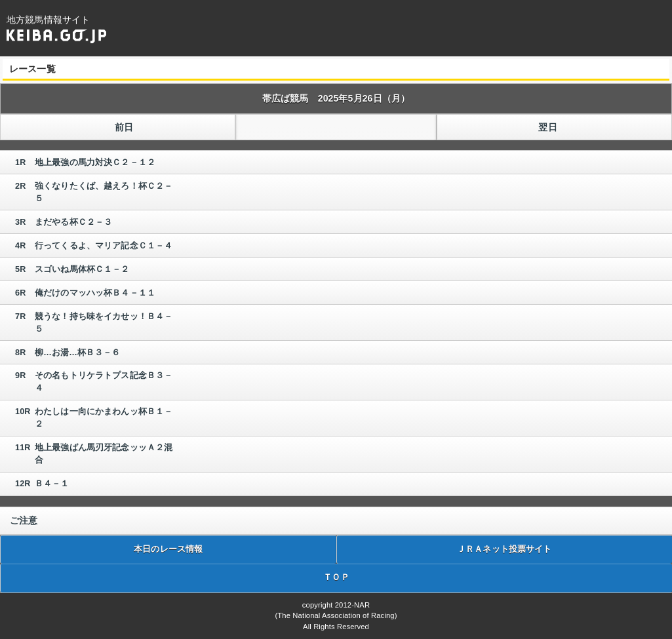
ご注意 (24, 520)
